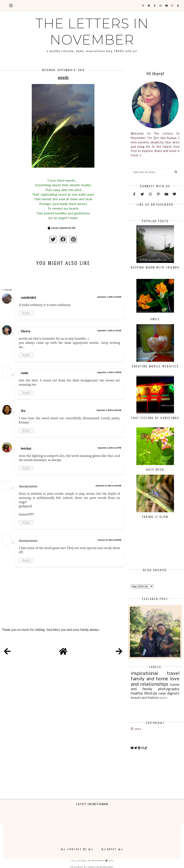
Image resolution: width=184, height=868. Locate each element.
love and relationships (155, 682)
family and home (150, 679)
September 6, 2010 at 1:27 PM (109, 448)
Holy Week (155, 469)
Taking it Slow (155, 517)
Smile (155, 319)
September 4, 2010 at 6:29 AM (109, 297)
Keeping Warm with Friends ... (155, 269)
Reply (26, 313)
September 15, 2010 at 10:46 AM (108, 486)
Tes (23, 411)
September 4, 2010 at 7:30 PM (109, 372)
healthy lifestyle (144, 694)
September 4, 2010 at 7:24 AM (109, 331)
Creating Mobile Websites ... (155, 368)
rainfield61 (29, 298)
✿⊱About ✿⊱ (112, 849)
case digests (169, 694)
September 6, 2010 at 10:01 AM (109, 410)
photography (169, 689)
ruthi (25, 373)
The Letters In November (92, 32)
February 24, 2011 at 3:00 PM (109, 540)
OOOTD (163, 698)
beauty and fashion (145, 698)
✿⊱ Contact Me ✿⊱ (77, 849)
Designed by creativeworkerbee (92, 867)
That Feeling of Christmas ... (155, 420)
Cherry (26, 331)
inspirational (144, 674)
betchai (26, 449)
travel (173, 674)
